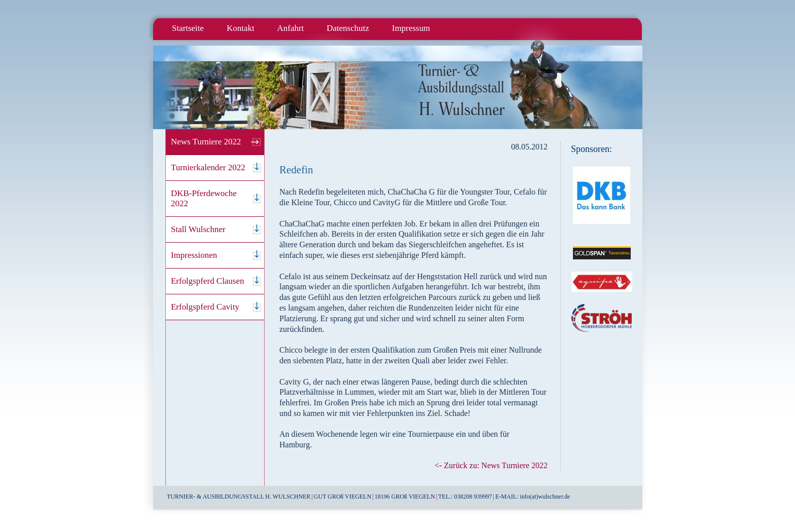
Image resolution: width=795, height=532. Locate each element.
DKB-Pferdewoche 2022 (204, 198)
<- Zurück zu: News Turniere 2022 (491, 465)
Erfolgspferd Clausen (207, 281)
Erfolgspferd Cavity (205, 307)
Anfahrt (291, 28)
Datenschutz (348, 28)
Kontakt (241, 28)
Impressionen (194, 255)
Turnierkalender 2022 (208, 167)
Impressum (411, 28)
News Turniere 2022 (206, 142)
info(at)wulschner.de (545, 497)
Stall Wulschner (198, 229)
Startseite (188, 28)
